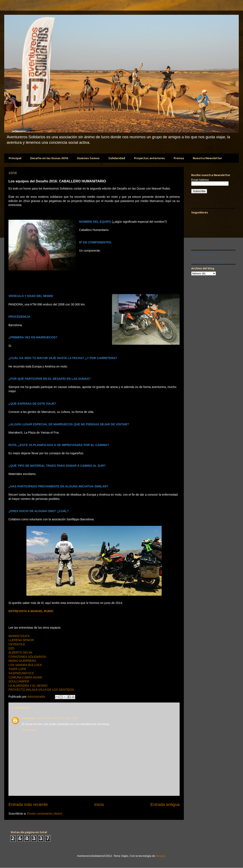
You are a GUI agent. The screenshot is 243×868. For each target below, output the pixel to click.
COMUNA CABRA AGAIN (25, 677)
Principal (15, 158)
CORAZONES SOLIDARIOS (27, 657)
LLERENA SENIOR (21, 640)
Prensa (179, 158)
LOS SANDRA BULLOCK (25, 665)
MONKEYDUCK (19, 636)
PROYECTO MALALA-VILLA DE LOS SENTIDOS (41, 690)
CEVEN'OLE (17, 644)
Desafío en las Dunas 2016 (49, 158)
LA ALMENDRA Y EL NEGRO (28, 686)
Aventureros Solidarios (203, 254)
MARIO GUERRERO (22, 661)
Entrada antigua (165, 804)
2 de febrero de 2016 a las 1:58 (57, 718)
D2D (11, 648)
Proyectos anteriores (149, 158)
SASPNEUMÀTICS (21, 673)
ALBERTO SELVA (20, 652)
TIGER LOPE (17, 669)
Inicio (99, 804)
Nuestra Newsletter (207, 158)
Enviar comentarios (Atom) (45, 814)
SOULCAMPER (19, 681)
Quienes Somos (88, 158)
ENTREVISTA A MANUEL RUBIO (31, 611)
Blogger (161, 856)
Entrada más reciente (28, 804)
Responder (29, 730)
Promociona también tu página (207, 260)
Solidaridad (117, 158)
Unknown (28, 718)
